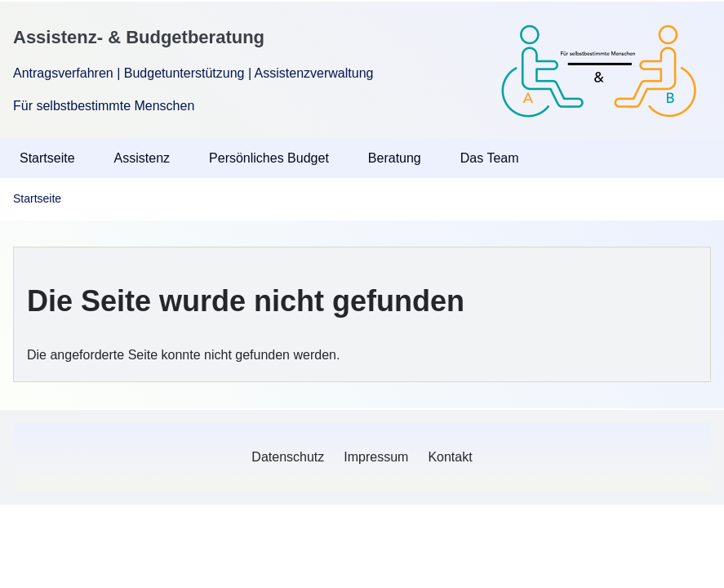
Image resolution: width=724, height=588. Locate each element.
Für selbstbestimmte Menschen (104, 106)
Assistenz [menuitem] (142, 158)
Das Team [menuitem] (490, 158)
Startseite (37, 198)
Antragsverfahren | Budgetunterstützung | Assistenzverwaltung (193, 73)
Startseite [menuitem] (47, 158)
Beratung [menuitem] (395, 158)
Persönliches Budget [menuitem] (269, 158)
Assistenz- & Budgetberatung (139, 37)
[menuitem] (288, 457)
